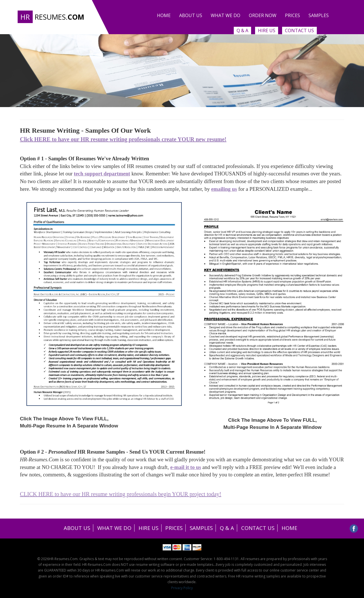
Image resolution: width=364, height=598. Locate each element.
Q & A (242, 30)
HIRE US (147, 528)
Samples (319, 15)
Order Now (263, 15)
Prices (292, 15)
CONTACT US (262, 528)
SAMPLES (202, 528)
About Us (191, 15)
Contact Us (299, 30)
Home (164, 15)
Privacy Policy (182, 588)
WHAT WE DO (111, 528)
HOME (295, 528)
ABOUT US (72, 528)
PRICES (174, 528)
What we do (226, 15)
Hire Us (267, 30)
